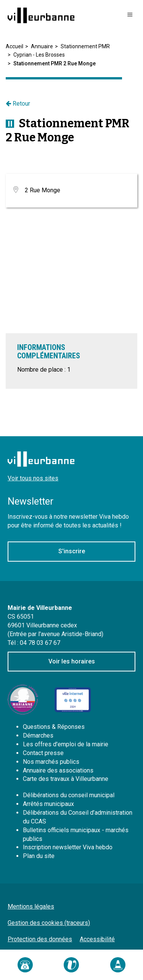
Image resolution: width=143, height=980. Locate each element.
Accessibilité (97, 939)
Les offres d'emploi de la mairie (66, 744)
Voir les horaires (72, 661)
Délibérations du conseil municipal (69, 795)
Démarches (38, 735)
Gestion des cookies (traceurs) (49, 923)
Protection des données (40, 939)
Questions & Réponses (54, 727)
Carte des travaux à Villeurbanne (66, 779)
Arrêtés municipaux (48, 804)
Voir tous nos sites (33, 478)
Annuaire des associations (58, 770)
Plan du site (39, 856)
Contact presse (43, 753)
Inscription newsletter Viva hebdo (68, 847)
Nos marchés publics (51, 762)
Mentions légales (31, 906)
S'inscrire (72, 551)
